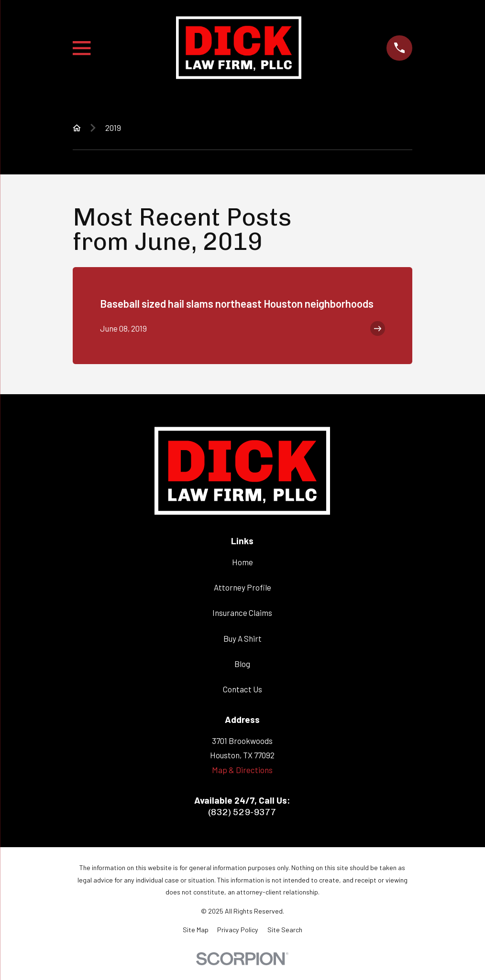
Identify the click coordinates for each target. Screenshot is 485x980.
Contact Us (242, 689)
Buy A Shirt (242, 638)
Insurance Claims (242, 613)
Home (242, 562)
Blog (242, 664)
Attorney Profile (242, 587)
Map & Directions (242, 770)
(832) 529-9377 (242, 812)
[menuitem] (196, 930)
